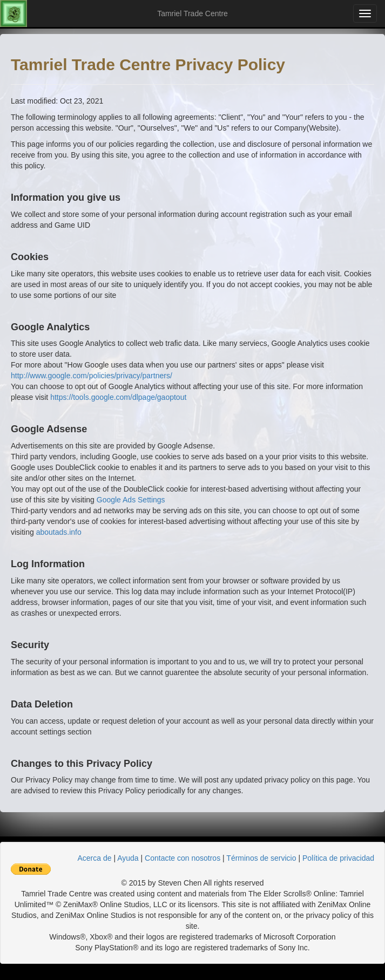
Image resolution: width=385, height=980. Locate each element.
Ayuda (128, 858)
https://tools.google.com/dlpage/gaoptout (118, 397)
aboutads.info (59, 532)
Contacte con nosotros (183, 858)
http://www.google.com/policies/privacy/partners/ (92, 376)
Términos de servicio (261, 858)
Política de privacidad (338, 858)
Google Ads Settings (131, 500)
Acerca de (95, 858)
